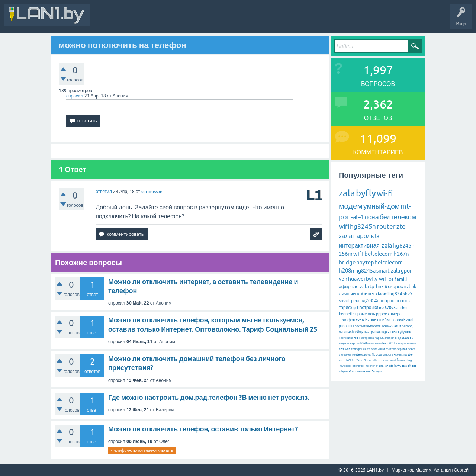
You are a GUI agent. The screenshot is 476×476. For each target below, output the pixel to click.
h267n (401, 254)
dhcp (360, 332)
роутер (365, 262)
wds (348, 349)
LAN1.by (375, 470)
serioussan (152, 192)
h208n (347, 271)
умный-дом (382, 206)
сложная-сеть (361, 371)
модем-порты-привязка (391, 355)
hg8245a (365, 271)
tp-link (377, 287)
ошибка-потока (390, 320)
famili (401, 279)
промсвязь (365, 314)
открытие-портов (368, 326)
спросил (75, 96)
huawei (357, 279)
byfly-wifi (377, 279)
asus (398, 326)
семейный (378, 349)
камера (395, 314)
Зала (367, 360)
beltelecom (389, 262)
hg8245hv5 (401, 294)
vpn (343, 279)
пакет (412, 349)
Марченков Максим (411, 470)
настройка (372, 332)
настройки (368, 308)
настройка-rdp (349, 338)
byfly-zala (404, 332)
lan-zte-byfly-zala (396, 366)
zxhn (352, 332)
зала (346, 236)
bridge (347, 262)
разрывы (346, 326)
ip (354, 308)
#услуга (377, 371)
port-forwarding (401, 360)
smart (345, 301)
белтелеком (398, 217)
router (386, 226)
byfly (366, 193)
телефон (347, 320)
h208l (409, 320)
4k (373, 355)
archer (402, 308)
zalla (374, 360)
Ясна (360, 360)
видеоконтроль (349, 343)
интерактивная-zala (365, 245)
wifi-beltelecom (373, 254)
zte (401, 226)
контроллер (394, 349)
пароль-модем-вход (388, 338)
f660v (364, 343)
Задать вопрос (260, 20)
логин (343, 332)
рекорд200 (362, 301)
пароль (364, 236)
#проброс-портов (392, 301)
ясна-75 (387, 326)
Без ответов (224, 20)
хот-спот (384, 360)
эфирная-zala (354, 287)
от (391, 279)
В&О (145, 20)
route (356, 355)
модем (351, 206)
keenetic (347, 314)
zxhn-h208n (366, 320)
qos (341, 349)
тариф (345, 308)
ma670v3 (387, 308)
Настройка (366, 338)
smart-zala (388, 271)
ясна (372, 217)
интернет (345, 355)
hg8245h (363, 226)
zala (347, 193)
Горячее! (195, 20)
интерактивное (406, 343)
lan (379, 236)
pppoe (382, 314)
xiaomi (382, 294)
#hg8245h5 (389, 332)
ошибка (366, 355)
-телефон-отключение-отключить (142, 450)
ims (405, 349)
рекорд (407, 326)
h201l (391, 343)
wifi (344, 226)
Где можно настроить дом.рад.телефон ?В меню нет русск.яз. (209, 397)
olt (409, 366)
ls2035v (408, 338)
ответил (104, 192)
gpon (407, 271)
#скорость (396, 287)
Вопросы (169, 20)
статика (374, 343)
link (413, 287)
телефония (359, 349)
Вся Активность (112, 20)
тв (369, 349)
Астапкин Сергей (451, 470)
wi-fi (385, 194)
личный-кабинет (357, 294)
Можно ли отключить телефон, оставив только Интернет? (203, 429)
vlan (383, 343)
